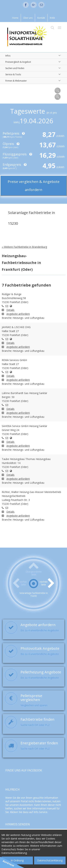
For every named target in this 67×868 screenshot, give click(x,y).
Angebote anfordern (18, 314)
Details (10, 310)
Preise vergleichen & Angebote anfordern (34, 186)
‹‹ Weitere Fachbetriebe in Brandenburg (24, 247)
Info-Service (40, 812)
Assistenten (26, 805)
